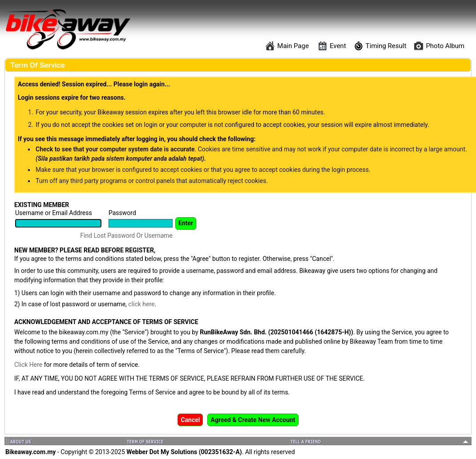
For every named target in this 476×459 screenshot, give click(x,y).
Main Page (293, 46)
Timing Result (386, 46)
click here (141, 304)
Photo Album (445, 46)
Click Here (28, 365)
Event (338, 46)
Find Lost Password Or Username (126, 236)
